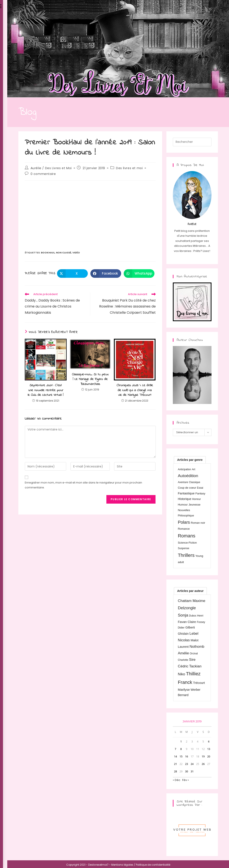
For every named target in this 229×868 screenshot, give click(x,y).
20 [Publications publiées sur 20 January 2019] (209, 756)
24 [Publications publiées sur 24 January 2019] (192, 764)
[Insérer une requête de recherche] (192, 142)
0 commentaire (43, 174)
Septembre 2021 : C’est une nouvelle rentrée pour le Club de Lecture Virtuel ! (46, 390)
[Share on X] (72, 274)
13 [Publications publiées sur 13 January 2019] (209, 749)
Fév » (186, 780)
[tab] (190, 460)
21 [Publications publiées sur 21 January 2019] (176, 764)
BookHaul (48, 253)
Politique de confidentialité (153, 865)
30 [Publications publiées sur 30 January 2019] (187, 771)
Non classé (64, 253)
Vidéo (76, 253)
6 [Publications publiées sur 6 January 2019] (209, 742)
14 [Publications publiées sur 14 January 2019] (176, 756)
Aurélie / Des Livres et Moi (51, 168)
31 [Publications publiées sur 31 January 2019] (192, 771)
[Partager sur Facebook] (106, 274)
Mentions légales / (123, 865)
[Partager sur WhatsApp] (139, 274)
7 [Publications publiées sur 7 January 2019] (175, 749)
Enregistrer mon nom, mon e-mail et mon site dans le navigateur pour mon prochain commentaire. (83, 485)
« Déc (177, 780)
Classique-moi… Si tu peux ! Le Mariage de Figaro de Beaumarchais (90, 379)
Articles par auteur (190, 591)
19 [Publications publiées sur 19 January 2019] (203, 756)
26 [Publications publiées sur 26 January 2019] (203, 764)
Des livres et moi (129, 168)
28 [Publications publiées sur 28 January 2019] (176, 771)
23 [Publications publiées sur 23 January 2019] (187, 764)
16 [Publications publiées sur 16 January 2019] (187, 756)
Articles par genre (190, 460)
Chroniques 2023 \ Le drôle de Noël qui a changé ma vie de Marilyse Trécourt (135, 390)
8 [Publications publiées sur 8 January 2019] (181, 749)
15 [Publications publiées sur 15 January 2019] (181, 756)
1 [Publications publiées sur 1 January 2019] (181, 742)
